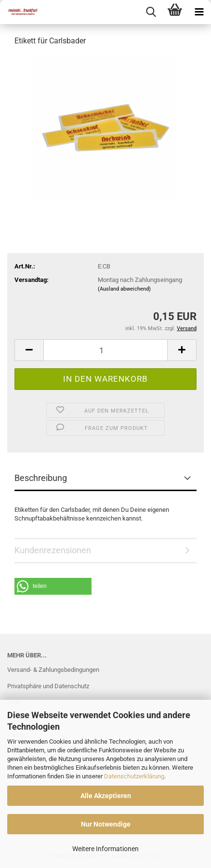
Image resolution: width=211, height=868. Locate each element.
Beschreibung (41, 478)
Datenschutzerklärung (134, 776)
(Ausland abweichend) (124, 289)
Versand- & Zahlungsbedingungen (53, 670)
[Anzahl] (105, 350)
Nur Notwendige (106, 824)
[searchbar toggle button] (151, 12)
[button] (29, 350)
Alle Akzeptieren (106, 796)
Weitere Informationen (105, 849)
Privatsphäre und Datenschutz (48, 686)
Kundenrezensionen (53, 550)
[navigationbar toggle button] (199, 12)
